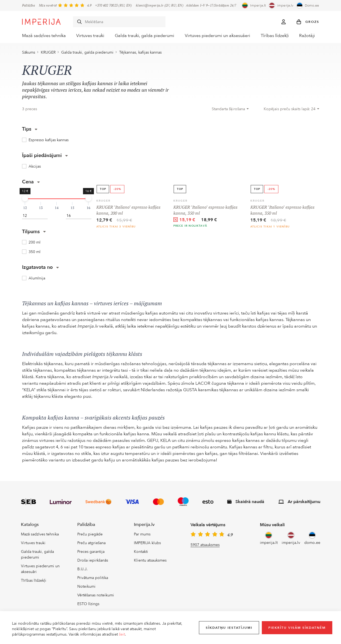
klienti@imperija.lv (150, 5)
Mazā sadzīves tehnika (42, 36)
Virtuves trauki (90, 36)
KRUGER (48, 54)
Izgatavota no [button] (40, 269)
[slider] (25, 199)
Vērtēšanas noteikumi (96, 597)
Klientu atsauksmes (150, 562)
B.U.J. (82, 570)
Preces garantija (91, 553)
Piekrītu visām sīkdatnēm (297, 628)
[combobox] (230, 110)
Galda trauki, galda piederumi (146, 36)
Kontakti (141, 553)
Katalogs (30, 526)
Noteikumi (86, 588)
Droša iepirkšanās (93, 562)
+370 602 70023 (106, 5)
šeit (122, 634)
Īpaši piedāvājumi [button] (45, 157)
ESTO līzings (88, 605)
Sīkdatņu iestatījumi (229, 628)
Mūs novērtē (48, 5)
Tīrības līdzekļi (276, 36)
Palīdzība (29, 5)
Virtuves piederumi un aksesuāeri (218, 36)
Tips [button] (30, 130)
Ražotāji (312, 36)
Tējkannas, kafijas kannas (140, 54)
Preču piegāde (90, 536)
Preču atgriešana (91, 544)
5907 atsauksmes (205, 546)
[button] (308, 22)
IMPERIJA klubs (147, 544)
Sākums (29, 54)
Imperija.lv (144, 526)
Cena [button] (31, 183)
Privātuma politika (93, 579)
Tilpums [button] (34, 233)
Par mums (142, 536)
